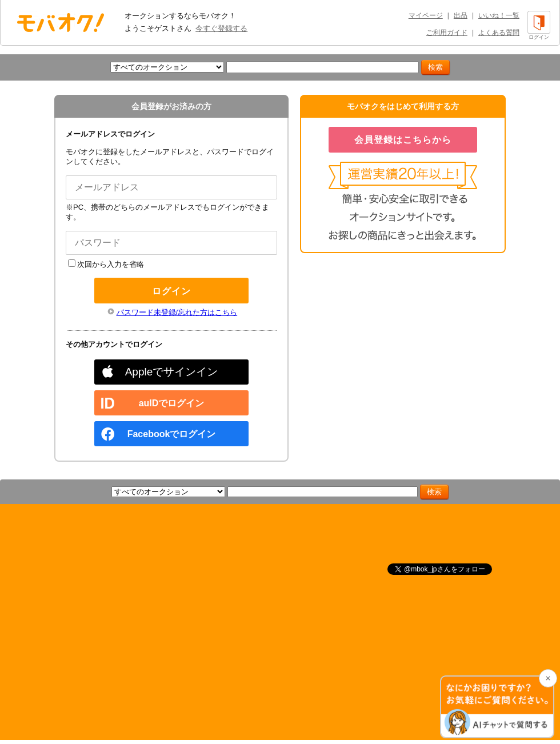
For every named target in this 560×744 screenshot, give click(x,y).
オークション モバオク (61, 22)
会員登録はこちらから (403, 140)
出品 (461, 15)
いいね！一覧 (499, 15)
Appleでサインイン (172, 372)
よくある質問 (499, 33)
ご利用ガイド (447, 33)
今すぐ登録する (221, 28)
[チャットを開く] (497, 707)
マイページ (426, 15)
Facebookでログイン (172, 434)
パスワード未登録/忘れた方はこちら (177, 312)
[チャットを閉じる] (548, 678)
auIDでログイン (172, 403)
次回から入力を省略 (106, 264)
